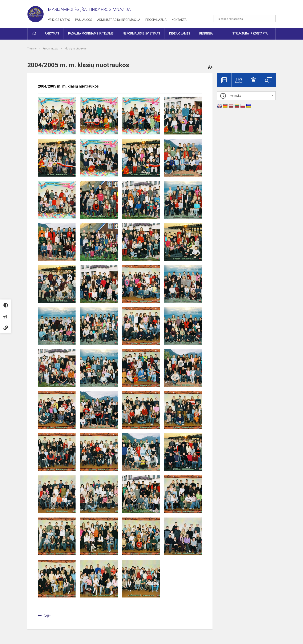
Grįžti (48, 616)
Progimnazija (156, 20)
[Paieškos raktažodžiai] (245, 19)
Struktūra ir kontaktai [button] (250, 33)
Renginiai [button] (206, 33)
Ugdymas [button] (52, 33)
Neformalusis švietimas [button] (141, 33)
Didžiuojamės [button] (180, 33)
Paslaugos (84, 20)
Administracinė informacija (119, 20)
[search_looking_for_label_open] (271, 19)
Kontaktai (179, 20)
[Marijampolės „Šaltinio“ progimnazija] (38, 13)
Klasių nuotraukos (76, 49)
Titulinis (32, 49)
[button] (247, 9)
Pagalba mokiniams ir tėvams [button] (91, 33)
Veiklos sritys (59, 20)
